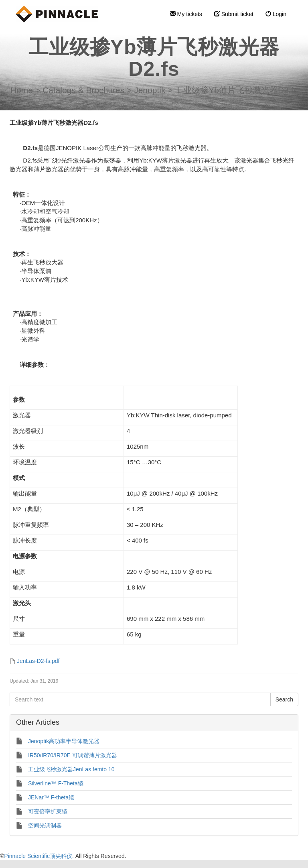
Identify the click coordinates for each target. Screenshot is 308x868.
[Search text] (140, 699)
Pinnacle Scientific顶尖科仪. (40, 856)
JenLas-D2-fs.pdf (38, 661)
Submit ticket (234, 14)
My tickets (186, 14)
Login (276, 14)
